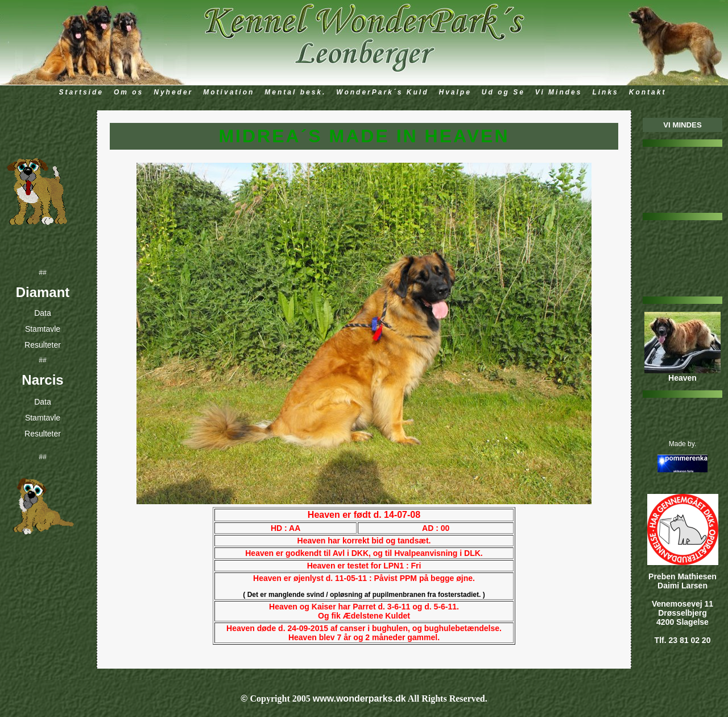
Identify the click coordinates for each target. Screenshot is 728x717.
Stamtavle (43, 332)
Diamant (43, 294)
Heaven (682, 378)
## (42, 273)
